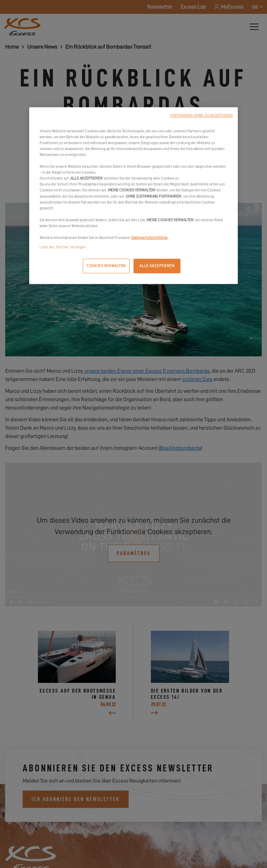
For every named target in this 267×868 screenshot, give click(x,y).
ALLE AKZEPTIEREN (157, 266)
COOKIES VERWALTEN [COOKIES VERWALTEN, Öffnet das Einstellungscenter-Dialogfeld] (106, 266)
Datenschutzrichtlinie (149, 238)
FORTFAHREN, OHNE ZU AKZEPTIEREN (201, 115)
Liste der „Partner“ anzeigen (63, 247)
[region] (133, 196)
